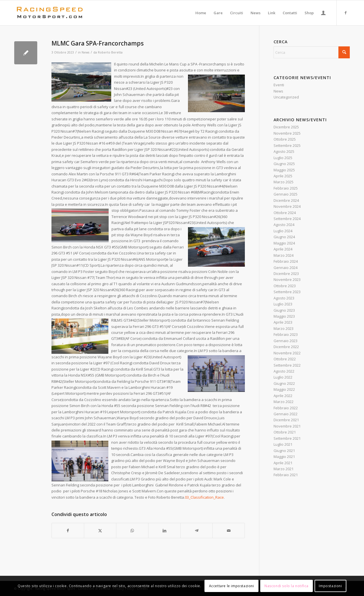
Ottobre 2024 (285, 213)
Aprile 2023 (283, 322)
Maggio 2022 (284, 389)
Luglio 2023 (283, 304)
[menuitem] (201, 13)
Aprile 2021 (283, 463)
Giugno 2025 (284, 164)
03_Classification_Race (204, 497)
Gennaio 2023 (286, 341)
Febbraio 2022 (286, 408)
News (85, 52)
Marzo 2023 (284, 328)
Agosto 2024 (284, 225)
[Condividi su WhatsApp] (132, 531)
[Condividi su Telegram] (197, 531)
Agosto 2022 (284, 371)
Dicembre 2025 (286, 127)
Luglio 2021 (283, 444)
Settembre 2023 (287, 292)
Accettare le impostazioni (232, 586)
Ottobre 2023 (285, 286)
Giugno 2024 (284, 237)
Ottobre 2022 (285, 359)
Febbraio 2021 (286, 475)
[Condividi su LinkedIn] (164, 531)
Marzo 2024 (284, 255)
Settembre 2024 (287, 219)
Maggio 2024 (284, 243)
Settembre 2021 (287, 438)
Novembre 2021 (287, 426)
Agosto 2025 (284, 151)
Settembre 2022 (287, 365)
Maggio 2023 (284, 316)
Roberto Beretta (110, 52)
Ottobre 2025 (285, 139)
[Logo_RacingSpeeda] (50, 13)
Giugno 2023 (284, 310)
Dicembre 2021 (286, 420)
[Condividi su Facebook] (68, 531)
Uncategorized (286, 97)
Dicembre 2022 (286, 347)
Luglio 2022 (283, 377)
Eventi (279, 85)
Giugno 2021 (284, 451)
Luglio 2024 (283, 231)
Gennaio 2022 (286, 414)
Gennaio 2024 (286, 268)
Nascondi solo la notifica (287, 586)
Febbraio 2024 (286, 261)
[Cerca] (312, 52)
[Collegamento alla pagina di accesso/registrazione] (323, 13)
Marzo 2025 (284, 182)
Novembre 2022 (287, 353)
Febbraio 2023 (286, 334)
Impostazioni (330, 586)
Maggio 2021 (284, 457)
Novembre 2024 (287, 206)
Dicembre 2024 (286, 200)
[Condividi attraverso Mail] (229, 531)
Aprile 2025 (283, 176)
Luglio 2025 (283, 158)
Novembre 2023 (287, 279)
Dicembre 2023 (286, 274)
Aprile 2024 (283, 249)
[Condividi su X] (100, 531)
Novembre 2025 (287, 133)
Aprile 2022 (283, 396)
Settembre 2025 (287, 145)
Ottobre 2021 (285, 432)
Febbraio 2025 (286, 188)
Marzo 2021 (284, 469)
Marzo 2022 (284, 402)
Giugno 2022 (284, 383)
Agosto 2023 (284, 298)
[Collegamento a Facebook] (346, 13)
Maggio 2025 (284, 170)
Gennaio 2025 (286, 194)
